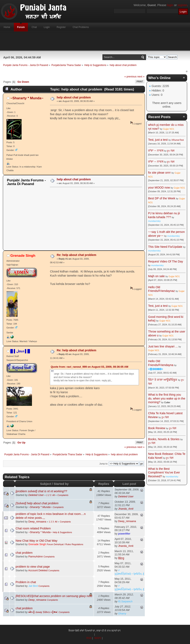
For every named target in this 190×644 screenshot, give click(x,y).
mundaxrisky (154, 221)
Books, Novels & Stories (164, 439)
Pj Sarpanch (125, 601)
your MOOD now (159, 188)
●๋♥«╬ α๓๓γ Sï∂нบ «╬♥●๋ (43, 612)
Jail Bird (33, 586)
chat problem (24, 553)
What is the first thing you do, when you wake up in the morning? (167, 398)
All (54, 495)
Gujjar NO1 (169, 129)
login (170, 5)
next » (141, 76)
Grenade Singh (23, 256)
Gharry (122, 613)
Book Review (157, 428)
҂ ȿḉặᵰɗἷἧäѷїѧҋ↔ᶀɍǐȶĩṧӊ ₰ (129, 572)
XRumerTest (178, 140)
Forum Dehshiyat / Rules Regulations (65, 544)
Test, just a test (158, 140)
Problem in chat (26, 582)
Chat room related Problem (33, 528)
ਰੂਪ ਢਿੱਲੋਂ (171, 151)
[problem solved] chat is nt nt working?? (41, 491)
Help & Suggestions (62, 532)
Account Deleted (38, 570)
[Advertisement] (95, 41)
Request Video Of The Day (165, 261)
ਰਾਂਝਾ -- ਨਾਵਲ (156, 151)
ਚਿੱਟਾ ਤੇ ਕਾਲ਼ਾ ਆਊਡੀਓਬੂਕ (163, 380)
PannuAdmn (36, 556)
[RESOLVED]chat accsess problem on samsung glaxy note (54, 596)
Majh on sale (156, 276)
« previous (131, 76)
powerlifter (124, 534)
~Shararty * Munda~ (27, 98)
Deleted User (36, 495)
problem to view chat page (33, 567)
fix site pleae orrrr (159, 173)
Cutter (167, 402)
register (182, 5)
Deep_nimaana (37, 522)
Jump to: (104, 464)
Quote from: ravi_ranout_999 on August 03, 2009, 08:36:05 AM (90, 367)
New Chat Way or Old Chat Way (37, 541)
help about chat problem (74, 97)
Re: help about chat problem (77, 255)
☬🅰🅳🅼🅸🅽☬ (156, 369)
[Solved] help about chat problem (37, 503)
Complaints (63, 495)
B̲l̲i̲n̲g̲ (121, 558)
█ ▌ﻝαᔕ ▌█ (20, 351)
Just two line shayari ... (163, 346)
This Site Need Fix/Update (165, 247)
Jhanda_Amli (126, 509)
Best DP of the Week (162, 198)
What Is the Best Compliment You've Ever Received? (164, 473)
